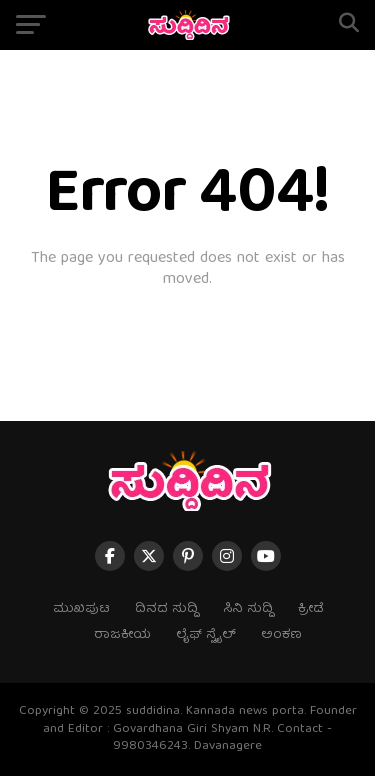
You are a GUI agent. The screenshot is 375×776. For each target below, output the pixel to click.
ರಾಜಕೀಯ (122, 635)
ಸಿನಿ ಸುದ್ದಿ (248, 609)
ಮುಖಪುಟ (81, 609)
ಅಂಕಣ (281, 635)
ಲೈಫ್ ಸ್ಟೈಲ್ (206, 635)
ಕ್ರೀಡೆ (310, 609)
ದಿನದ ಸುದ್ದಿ (166, 609)
